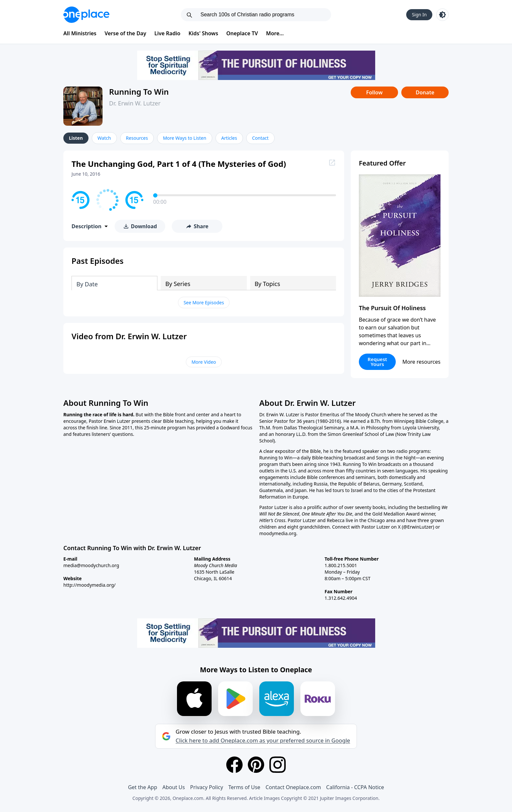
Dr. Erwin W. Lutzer (135, 103)
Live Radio (168, 33)
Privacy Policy (207, 787)
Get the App (143, 787)
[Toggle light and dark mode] (442, 15)
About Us (174, 787)
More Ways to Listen (185, 138)
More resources (421, 362)
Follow (374, 92)
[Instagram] (278, 765)
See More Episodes (204, 303)
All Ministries (80, 33)
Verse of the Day (125, 33)
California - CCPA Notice (355, 787)
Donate (425, 92)
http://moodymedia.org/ (89, 585)
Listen (76, 138)
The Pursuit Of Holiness (392, 308)
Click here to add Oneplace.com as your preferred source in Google (263, 740)
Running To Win (139, 92)
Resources (137, 138)
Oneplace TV (242, 33)
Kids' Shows (203, 33)
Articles (229, 138)
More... (275, 33)
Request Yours (377, 362)
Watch (104, 138)
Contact (260, 138)
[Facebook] (234, 765)
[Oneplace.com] (86, 15)
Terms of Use (244, 787)
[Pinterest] (256, 765)
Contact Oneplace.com (293, 787)
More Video (204, 362)
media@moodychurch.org (91, 565)
